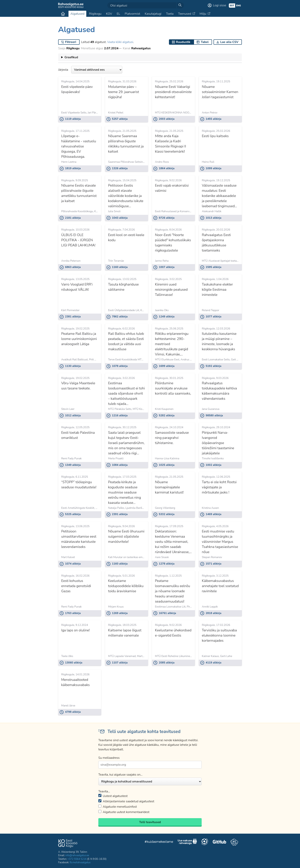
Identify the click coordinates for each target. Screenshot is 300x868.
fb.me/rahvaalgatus (80, 862)
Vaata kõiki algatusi (120, 42)
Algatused (77, 14)
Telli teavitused (150, 822)
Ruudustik (183, 42)
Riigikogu (95, 14)
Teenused (185, 14)
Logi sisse (220, 5)
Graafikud (71, 57)
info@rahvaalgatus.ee (77, 855)
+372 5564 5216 (77, 859)
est (232, 6)
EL (118, 14)
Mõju (203, 14)
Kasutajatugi (153, 14)
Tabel (205, 42)
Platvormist (132, 14)
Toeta (170, 14)
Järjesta (90, 70)
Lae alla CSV (229, 42)
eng (238, 6)
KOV (109, 14)
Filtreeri (71, 42)
